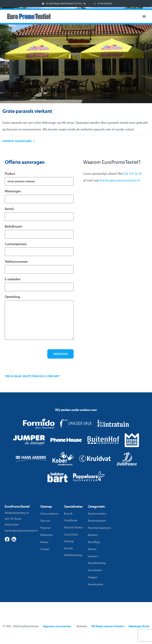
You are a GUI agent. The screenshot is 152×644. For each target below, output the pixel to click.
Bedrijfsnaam (13, 226)
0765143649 (105, 4)
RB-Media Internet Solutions (108, 626)
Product (10, 174)
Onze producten (49, 514)
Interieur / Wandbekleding (97, 560)
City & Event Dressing (71, 538)
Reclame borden (97, 514)
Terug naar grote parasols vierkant (32, 376)
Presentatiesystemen (99, 528)
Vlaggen (93, 577)
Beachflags (94, 542)
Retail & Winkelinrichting (73, 552)
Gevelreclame (95, 585)
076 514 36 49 (132, 174)
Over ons (45, 521)
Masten (92, 549)
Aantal (9, 209)
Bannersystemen (97, 521)
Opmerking (12, 297)
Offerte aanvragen (17, 141)
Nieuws (44, 542)
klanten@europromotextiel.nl (66, 4)
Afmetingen (13, 191)
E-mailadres (13, 279)
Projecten (46, 528)
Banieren (93, 535)
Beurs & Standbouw (71, 517)
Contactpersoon (16, 244)
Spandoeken (95, 570)
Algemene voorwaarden (57, 626)
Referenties (47, 535)
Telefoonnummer (16, 262)
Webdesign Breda (139, 626)
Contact (45, 549)
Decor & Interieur (74, 528)
